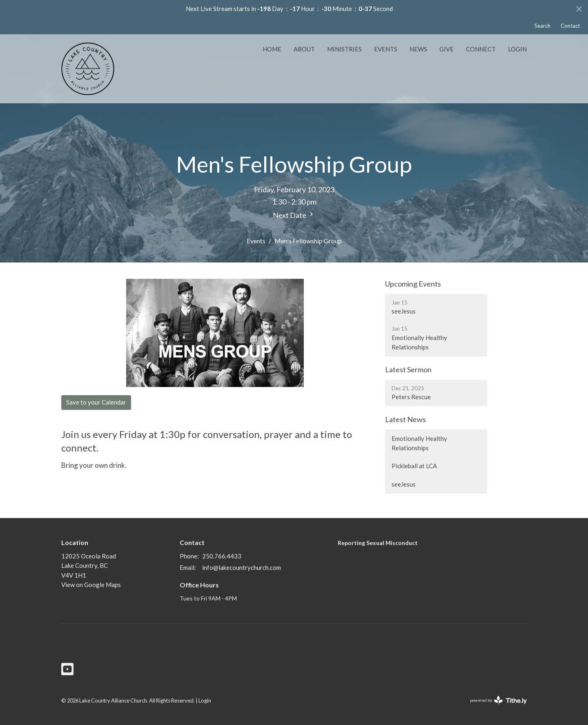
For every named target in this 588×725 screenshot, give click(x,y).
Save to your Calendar (96, 402)
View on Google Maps (91, 585)
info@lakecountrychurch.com (242, 567)
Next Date (294, 215)
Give (447, 49)
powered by (498, 700)
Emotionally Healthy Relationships (419, 443)
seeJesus (404, 484)
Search (542, 26)
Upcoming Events (413, 284)
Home (272, 49)
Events (386, 49)
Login (517, 49)
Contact (570, 26)
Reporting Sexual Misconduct (378, 543)
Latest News (405, 419)
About (304, 49)
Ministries (344, 49)
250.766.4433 (222, 556)
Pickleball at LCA (414, 466)
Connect (481, 49)
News (418, 49)
